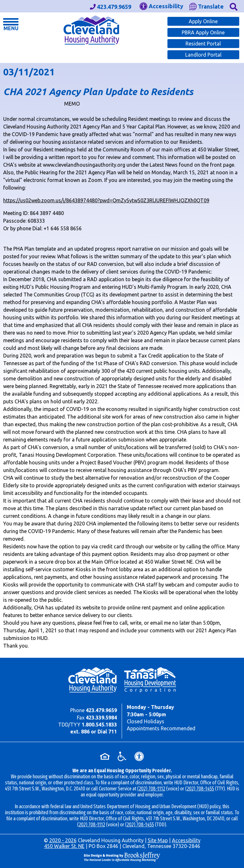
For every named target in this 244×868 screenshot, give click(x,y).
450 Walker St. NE (64, 846)
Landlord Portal (203, 55)
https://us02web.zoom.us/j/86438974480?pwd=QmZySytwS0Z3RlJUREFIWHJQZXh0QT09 (106, 200)
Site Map (158, 840)
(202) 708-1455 (200, 789)
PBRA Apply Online (203, 32)
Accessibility (186, 840)
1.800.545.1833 (99, 725)
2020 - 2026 (63, 840)
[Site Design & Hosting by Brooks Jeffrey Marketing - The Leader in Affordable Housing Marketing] (122, 856)
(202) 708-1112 (151, 789)
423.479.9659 (101, 710)
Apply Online (203, 21)
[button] (234, 6)
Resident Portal (203, 44)
